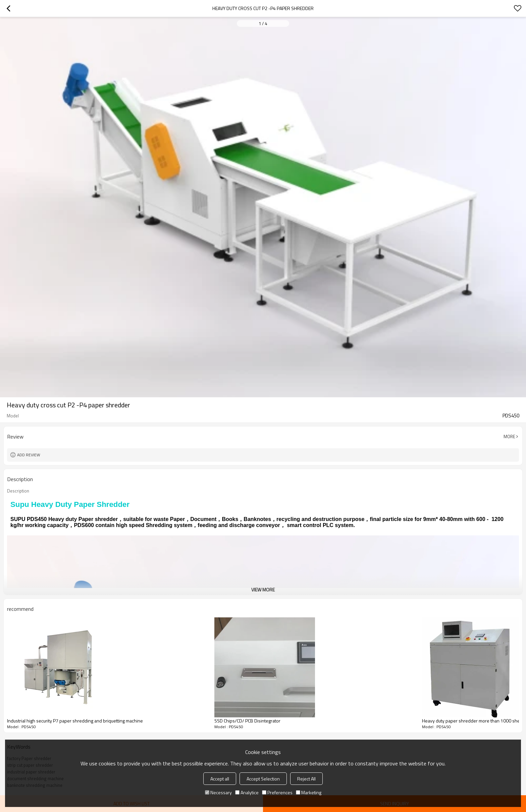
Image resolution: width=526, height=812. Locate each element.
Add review (29, 455)
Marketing (309, 792)
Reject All (306, 779)
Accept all (220, 779)
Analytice (247, 792)
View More (263, 590)
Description (18, 491)
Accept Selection (263, 779)
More (509, 437)
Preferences (277, 792)
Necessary (218, 792)
